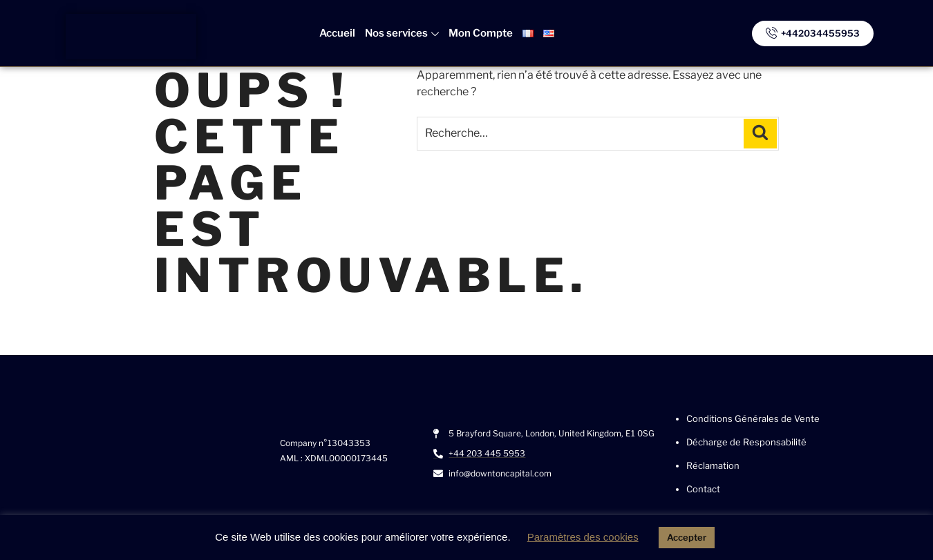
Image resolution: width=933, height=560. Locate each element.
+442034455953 (813, 32)
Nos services (402, 33)
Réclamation (713, 465)
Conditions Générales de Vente (753, 418)
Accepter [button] (687, 537)
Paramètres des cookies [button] (583, 537)
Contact (703, 489)
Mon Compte (481, 33)
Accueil (337, 33)
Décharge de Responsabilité (746, 442)
